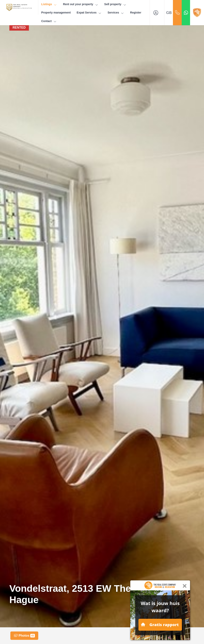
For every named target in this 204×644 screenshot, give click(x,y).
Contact (49, 21)
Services (116, 13)
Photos (24, 636)
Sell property (115, 4)
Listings (49, 4)
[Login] (157, 13)
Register (136, 13)
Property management (56, 13)
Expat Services (89, 13)
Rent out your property (81, 4)
